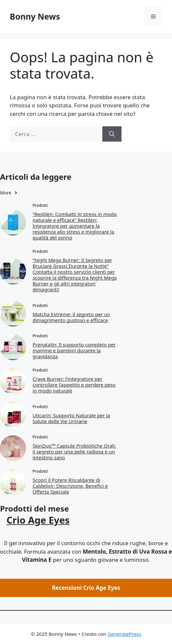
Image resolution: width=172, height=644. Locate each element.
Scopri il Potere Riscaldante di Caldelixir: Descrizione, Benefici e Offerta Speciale (70, 486)
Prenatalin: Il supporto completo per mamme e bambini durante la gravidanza (74, 350)
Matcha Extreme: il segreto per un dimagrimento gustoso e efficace (71, 317)
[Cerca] (112, 134)
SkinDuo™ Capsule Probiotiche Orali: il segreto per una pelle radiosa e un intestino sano (74, 452)
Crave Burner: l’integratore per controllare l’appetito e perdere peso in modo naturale (74, 385)
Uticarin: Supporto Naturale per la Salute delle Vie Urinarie (71, 418)
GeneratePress (124, 634)
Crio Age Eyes (38, 520)
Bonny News (35, 16)
